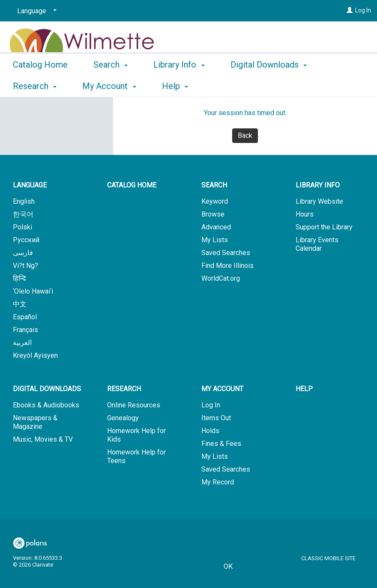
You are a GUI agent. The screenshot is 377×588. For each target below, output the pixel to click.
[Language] (35, 11)
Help (304, 389)
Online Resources (134, 405)
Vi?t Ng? (25, 266)
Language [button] (30, 185)
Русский (26, 240)
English (24, 201)
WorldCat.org (221, 278)
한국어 (23, 214)
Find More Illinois (227, 266)
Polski (22, 227)
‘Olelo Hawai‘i (33, 291)
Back (245, 135)
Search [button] (111, 85)
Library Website (319, 201)
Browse (213, 214)
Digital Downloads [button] (47, 389)
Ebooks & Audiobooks (46, 405)
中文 (20, 304)
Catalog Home (40, 85)
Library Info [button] (179, 85)
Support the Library (324, 227)
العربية (22, 343)
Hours (305, 214)
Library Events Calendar (317, 244)
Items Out (216, 418)
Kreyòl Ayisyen (35, 355)
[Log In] (350, 10)
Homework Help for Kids (136, 435)
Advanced (216, 227)
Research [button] (124, 389)
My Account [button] (222, 389)
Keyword (215, 201)
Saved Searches (226, 253)
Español (25, 317)
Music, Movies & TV (43, 439)
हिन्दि (19, 278)
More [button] (247, 86)
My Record (218, 482)
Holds (210, 431)
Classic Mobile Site (328, 558)
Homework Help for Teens (136, 456)
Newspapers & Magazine (35, 422)
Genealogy (123, 418)
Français (25, 330)
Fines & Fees (221, 444)
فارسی (23, 253)
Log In (363, 10)
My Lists (215, 240)
